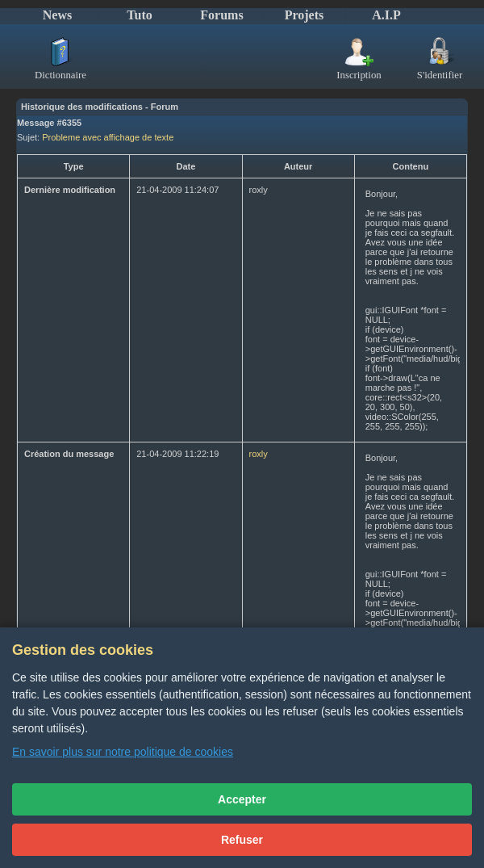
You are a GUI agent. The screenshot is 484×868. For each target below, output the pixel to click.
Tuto (139, 15)
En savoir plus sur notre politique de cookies (123, 752)
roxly (259, 454)
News (57, 15)
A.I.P (386, 15)
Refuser (242, 840)
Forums (221, 15)
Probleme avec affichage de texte (108, 137)
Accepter (242, 799)
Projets (305, 15)
